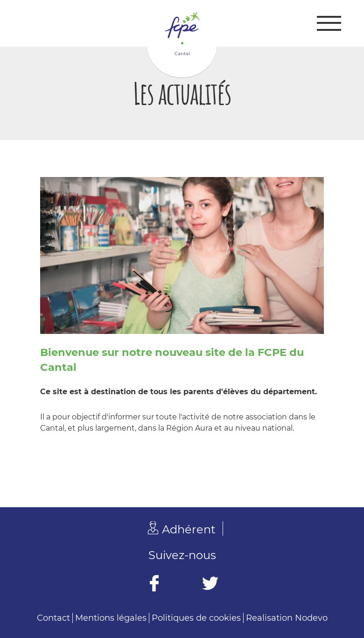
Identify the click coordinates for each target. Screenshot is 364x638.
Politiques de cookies (196, 618)
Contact (53, 618)
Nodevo (311, 618)
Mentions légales (111, 618)
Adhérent (189, 529)
